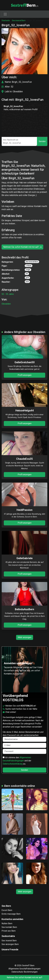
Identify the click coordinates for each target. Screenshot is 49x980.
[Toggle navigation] (5, 14)
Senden (42, 141)
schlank (28, 266)
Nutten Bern (7, 923)
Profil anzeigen (25, 375)
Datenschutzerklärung (13, 764)
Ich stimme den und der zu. (17, 761)
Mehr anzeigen (25, 637)
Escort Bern (7, 910)
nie (27, 274)
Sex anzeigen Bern (10, 944)
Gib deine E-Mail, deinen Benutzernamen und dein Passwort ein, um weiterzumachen (24, 736)
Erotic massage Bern (11, 914)
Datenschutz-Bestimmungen (24, 972)
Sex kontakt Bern (9, 927)
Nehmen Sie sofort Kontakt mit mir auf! (22, 247)
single (28, 270)
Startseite (6, 20)
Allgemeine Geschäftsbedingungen (24, 969)
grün (27, 278)
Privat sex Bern (9, 931)
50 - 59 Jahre (8, 294)
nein (27, 282)
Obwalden (6, 304)
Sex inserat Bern (19, 20)
